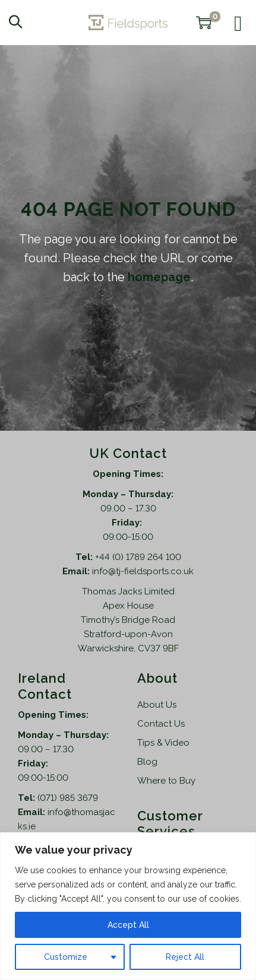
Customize (66, 957)
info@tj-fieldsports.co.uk (143, 571)
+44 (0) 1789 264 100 (138, 557)
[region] (128, 906)
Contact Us (161, 724)
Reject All (185, 957)
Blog (147, 762)
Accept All (128, 925)
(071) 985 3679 (68, 798)
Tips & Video (163, 743)
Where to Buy (166, 781)
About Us (157, 705)
